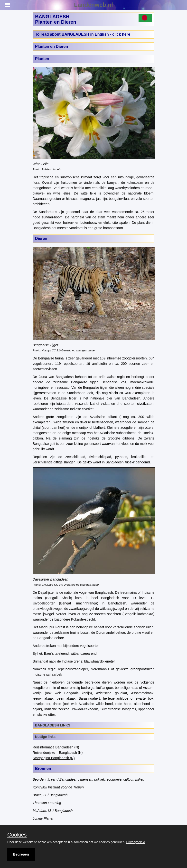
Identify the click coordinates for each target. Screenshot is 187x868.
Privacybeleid (136, 842)
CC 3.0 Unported (65, 585)
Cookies (17, 835)
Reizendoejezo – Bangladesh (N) (58, 753)
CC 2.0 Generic (61, 350)
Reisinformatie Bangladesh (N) (56, 747)
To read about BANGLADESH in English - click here (83, 34)
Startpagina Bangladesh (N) (54, 758)
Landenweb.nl (93, 5)
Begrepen (21, 854)
